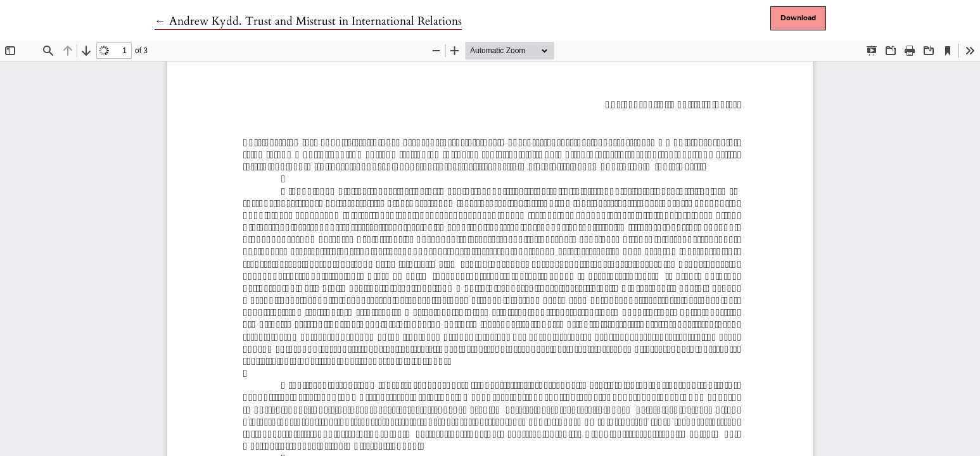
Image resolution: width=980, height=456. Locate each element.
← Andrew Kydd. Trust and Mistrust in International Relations (308, 21)
